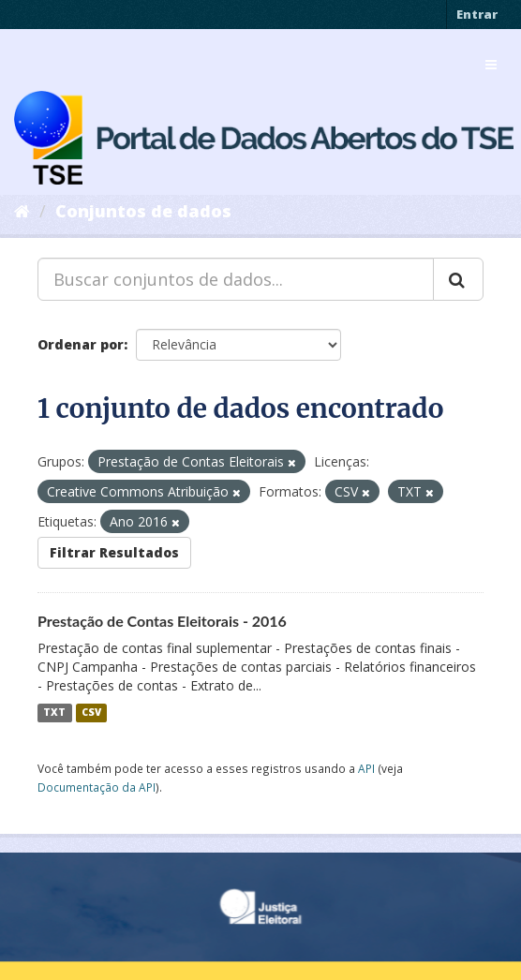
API (366, 768)
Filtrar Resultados (114, 552)
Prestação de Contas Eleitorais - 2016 (162, 621)
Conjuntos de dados (143, 211)
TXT (54, 713)
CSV (91, 713)
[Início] (22, 211)
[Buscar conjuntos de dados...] (236, 279)
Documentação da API (97, 787)
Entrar (477, 14)
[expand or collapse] (491, 65)
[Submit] (458, 279)
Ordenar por (81, 344)
